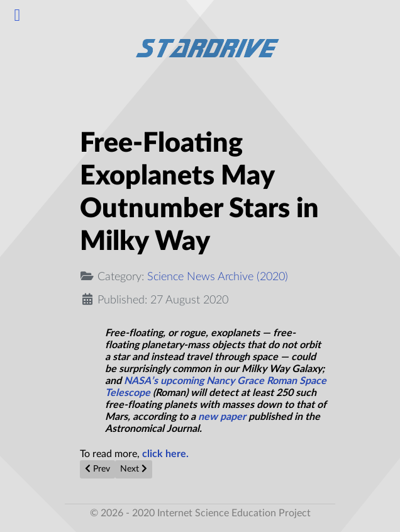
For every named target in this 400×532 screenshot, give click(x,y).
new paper (222, 417)
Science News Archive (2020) (218, 277)
